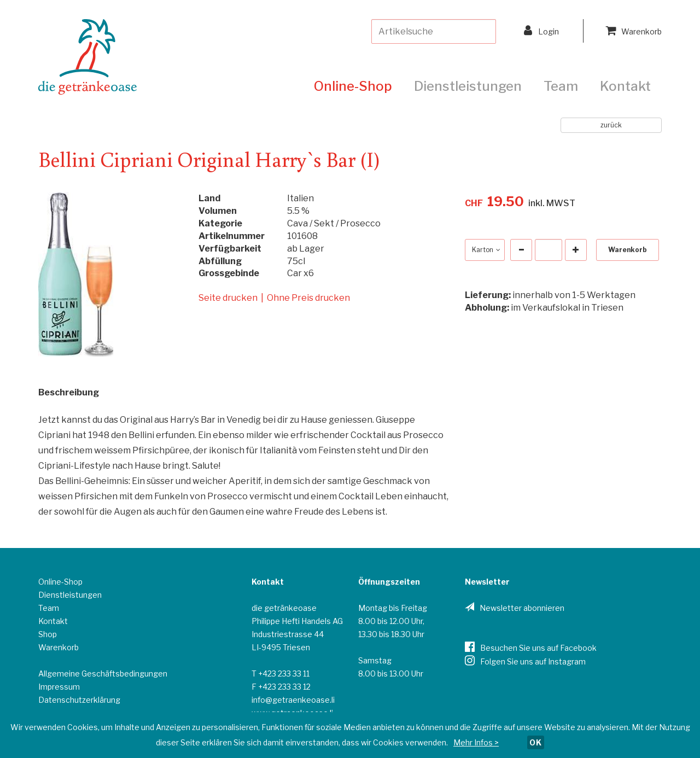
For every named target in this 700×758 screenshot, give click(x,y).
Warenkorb (634, 30)
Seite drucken (228, 298)
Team (561, 86)
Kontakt (625, 86)
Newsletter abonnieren (522, 608)
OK (536, 742)
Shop (48, 634)
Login (541, 30)
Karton (485, 250)
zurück (611, 125)
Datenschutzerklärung (79, 700)
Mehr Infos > (476, 742)
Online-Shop (353, 86)
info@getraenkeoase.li (293, 700)
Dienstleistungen (468, 86)
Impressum (59, 687)
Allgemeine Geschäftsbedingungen (103, 674)
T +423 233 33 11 (281, 674)
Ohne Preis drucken (308, 298)
